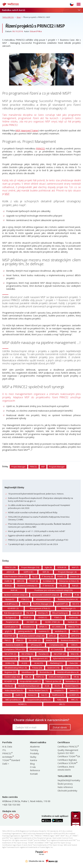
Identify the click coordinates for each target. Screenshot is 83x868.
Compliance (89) (56, 645)
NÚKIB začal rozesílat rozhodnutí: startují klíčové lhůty (33, 512)
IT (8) (77, 595)
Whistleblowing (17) (38, 649)
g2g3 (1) (8, 631)
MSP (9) (46, 572)
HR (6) (76, 677)
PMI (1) (8, 640)
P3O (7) (25, 604)
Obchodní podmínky (67, 791)
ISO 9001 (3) (32, 622)
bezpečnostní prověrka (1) (39, 700)
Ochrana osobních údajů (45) (32, 636)
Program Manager (57, 467)
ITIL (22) (63, 586)
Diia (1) (7, 695)
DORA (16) (10, 663)
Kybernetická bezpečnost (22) (66, 659)
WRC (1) (74, 700)
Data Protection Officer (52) (16, 577)
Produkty (34, 753)
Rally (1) (61, 700)
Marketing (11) (56, 663)
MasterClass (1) (72, 686)
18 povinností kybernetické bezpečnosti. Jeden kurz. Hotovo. (36, 494)
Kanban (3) (72, 622)
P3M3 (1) (58, 618)
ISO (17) (76, 604)
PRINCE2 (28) (10, 567)
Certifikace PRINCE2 (68, 747)
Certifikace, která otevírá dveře (66, 768)
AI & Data (7, 747)
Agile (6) (48, 567)
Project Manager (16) (30, 567)
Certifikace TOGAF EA (69, 756)
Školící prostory (65, 784)
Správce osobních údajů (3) (16, 595)
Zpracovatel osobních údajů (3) (45, 595)
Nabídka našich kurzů (41, 10)
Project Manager (19, 467)
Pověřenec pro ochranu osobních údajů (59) (54, 590)
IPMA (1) (20, 640)
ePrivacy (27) (36, 645)
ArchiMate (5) (49, 581)
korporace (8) (10, 659)
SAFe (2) (52, 636)
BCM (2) (8, 586)
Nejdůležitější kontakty (69, 780)
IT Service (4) (48, 586)
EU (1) (57, 686)
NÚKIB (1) (22, 704)
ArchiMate (8, 757)
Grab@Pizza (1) (11, 604)
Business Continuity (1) (27, 586)
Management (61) (40, 659)
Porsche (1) (43, 654)
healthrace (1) (58, 695)
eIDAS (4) (10, 572)
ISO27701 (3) (10, 636)
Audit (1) (19, 695)
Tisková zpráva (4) (53, 681)
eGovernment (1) (43, 599)
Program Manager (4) (67, 572)
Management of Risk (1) (40, 608)
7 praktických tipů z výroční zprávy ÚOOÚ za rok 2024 (33, 544)
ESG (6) (25, 659)
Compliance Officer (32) (14, 649)
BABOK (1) (51, 640)
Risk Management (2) (13, 613)
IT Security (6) (47, 577)
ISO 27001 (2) (60, 654)
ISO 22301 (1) (35, 640)
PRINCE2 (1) (73, 627)
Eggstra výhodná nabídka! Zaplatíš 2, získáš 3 (29, 535)
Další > (6, 764)
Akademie (35, 747)
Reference (35, 770)
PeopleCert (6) (12, 622)
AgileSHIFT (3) (62, 604)
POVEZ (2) (62, 577)
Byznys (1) (10, 599)
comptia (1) (59, 690)
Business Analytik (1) (14, 645)
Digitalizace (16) (72, 668)
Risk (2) (75, 586)
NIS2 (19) (75, 654)
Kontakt (34, 774)
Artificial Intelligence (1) (59, 677)
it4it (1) (75, 631)
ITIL (4, 750)
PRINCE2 (40, 148)
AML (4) (28, 677)
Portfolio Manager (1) (42, 604)
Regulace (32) (10, 672)
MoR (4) (14, 590)
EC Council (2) (57, 649)
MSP (7, 194)
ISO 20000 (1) (58, 627)
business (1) (44, 631)
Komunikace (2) (72, 681)
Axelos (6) (73, 618)
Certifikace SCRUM (67, 763)
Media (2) (9, 686)
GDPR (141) (28, 572)
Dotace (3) (75, 577)
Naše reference (65, 787)
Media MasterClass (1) (38, 690)
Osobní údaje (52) (12, 677)
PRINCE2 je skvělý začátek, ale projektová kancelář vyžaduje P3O (38, 540)
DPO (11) (75, 636)
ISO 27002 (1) (27, 654)
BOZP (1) (27, 618)
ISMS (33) (20, 581)
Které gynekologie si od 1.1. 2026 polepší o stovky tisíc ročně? (37, 531)
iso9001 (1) (74, 695)
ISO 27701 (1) (10, 654)
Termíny (34, 750)
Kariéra (34, 760)
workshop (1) (61, 631)
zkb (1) (62, 704)
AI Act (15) (39, 663)
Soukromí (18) (53, 668)
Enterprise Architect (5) (69, 581)
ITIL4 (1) (63, 636)
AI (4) (47, 686)
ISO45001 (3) (13, 608)
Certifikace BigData (67, 760)
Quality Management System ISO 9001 (68, 752)
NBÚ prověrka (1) (13, 700)
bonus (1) (32, 695)
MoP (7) (75, 567)
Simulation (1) (28, 627)
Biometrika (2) (46, 672)
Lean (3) (76, 613)
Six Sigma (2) (11, 618)
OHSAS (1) (43, 618)
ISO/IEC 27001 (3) (52, 622)
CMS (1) (74, 645)
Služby (33, 757)
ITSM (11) (25, 599)
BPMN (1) (43, 627)
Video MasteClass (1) (14, 690)
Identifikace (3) (28, 672)
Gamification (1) (11, 627)
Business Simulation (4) (68, 599)
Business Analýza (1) (70, 640)
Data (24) (74, 663)
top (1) (44, 695)
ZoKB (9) (8, 581)
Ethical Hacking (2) (60, 613)
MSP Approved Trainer (27, 130)
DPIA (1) (67, 595)
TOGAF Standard (11, 760)
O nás (33, 767)
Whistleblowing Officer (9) (16, 668)
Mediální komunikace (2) (29, 686)
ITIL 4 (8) (30, 613)
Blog (32, 764)
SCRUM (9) (62, 567)
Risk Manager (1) (68, 608)
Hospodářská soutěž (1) (30, 681)
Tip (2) (35, 577)
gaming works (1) (25, 631)
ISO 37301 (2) (73, 649)
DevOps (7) (43, 613)
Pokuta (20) (37, 668)
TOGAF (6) (34, 581)
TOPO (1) (40, 677)
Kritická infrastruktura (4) (68, 672)
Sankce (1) (74, 690)
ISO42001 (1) (10, 681)
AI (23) (24, 663)
